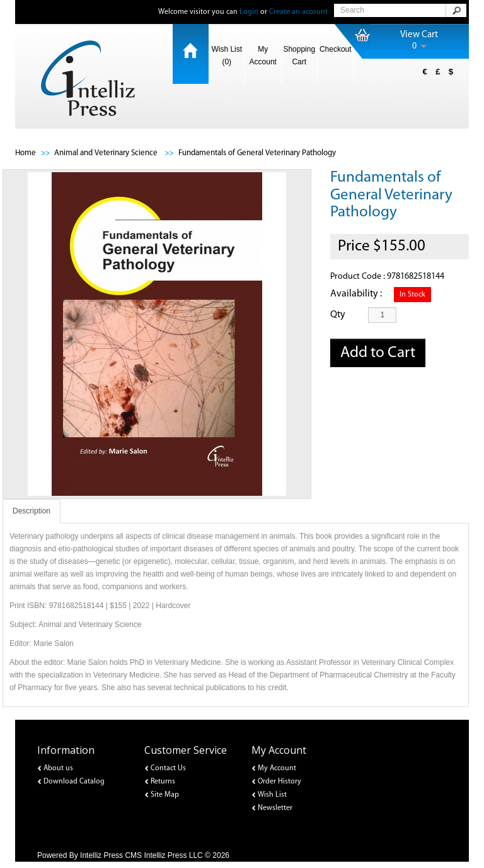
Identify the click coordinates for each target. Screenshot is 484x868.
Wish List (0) (227, 56)
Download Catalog (74, 782)
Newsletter (275, 808)
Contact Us (168, 768)
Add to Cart (378, 353)
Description (32, 511)
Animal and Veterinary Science (107, 153)
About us (58, 768)
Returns (163, 782)
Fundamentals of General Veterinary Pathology (257, 153)
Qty (338, 315)
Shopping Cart (299, 56)
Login (249, 12)
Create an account (298, 12)
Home (26, 153)
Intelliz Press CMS (111, 855)
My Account (263, 56)
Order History (279, 782)
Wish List (272, 795)
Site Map (165, 795)
